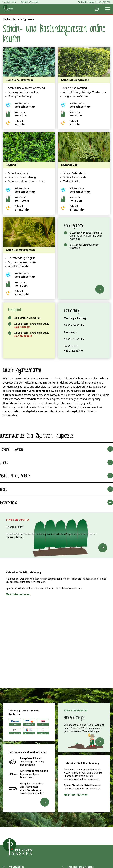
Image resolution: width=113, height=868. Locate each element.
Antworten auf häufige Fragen (83, 865)
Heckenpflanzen (12, 19)
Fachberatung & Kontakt (81, 847)
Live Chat (81, 647)
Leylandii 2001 (70, 165)
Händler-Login (9, 2)
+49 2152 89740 (16, 847)
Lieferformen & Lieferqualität (83, 854)
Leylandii (12, 165)
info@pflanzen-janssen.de (22, 850)
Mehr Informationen (18, 594)
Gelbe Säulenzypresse (75, 80)
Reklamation (74, 861)
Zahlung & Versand (77, 850)
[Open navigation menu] (107, 9)
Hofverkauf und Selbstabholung (84, 858)
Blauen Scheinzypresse (34, 391)
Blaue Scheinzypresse (20, 80)
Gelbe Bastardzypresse (21, 250)
